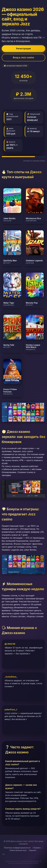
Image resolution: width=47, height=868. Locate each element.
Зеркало (33, 850)
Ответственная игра (18, 850)
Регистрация (23, 49)
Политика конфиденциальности (17, 848)
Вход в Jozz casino (23, 57)
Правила (37, 848)
